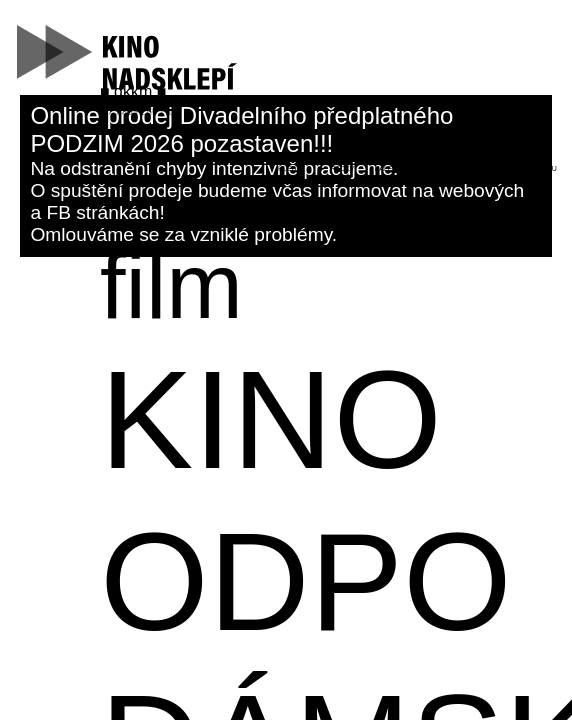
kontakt (495, 168)
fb (170, 111)
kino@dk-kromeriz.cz (149, 100)
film (171, 286)
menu (546, 168)
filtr (444, 168)
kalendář (394, 168)
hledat (291, 168)
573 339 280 (130, 111)
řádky (342, 168)
